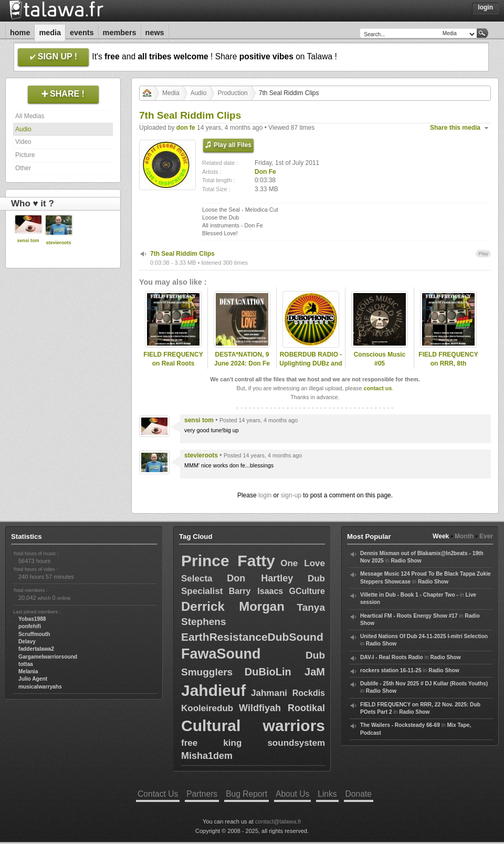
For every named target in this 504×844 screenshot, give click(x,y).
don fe (186, 128)
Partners (202, 794)
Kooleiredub (207, 708)
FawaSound (221, 654)
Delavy (27, 642)
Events (82, 33)
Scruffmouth (34, 634)
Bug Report (246, 794)
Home (20, 33)
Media (50, 33)
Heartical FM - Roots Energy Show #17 (409, 616)
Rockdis (309, 693)
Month (464, 536)
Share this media (455, 128)
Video (23, 142)
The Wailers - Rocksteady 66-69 (400, 725)
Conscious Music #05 (380, 359)
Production (232, 93)
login (265, 495)
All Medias (30, 116)
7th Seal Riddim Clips (182, 254)
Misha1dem (207, 756)
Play (483, 253)
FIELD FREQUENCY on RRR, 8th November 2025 (448, 363)
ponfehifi (30, 626)
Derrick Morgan (233, 606)
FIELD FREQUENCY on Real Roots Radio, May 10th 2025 (173, 368)
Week (441, 536)
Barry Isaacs (256, 591)
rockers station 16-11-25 (391, 670)
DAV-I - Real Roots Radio (392, 657)
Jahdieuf (213, 690)
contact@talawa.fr (278, 821)
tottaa (26, 664)
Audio (23, 129)
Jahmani (269, 693)
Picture (25, 155)
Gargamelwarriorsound (48, 657)
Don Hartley (260, 578)
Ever (486, 536)
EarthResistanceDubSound (252, 637)
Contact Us (158, 794)
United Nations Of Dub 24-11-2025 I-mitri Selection (424, 636)
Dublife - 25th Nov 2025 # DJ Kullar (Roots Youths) (424, 684)
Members (120, 33)
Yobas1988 (32, 619)
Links (327, 794)
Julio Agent (33, 679)
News (155, 33)
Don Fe (265, 172)
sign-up (291, 495)
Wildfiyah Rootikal (282, 708)
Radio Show (406, 561)
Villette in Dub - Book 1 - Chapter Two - (409, 595)
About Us (292, 794)
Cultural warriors (253, 726)
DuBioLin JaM (285, 672)
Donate (359, 794)
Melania (28, 671)
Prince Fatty (228, 561)
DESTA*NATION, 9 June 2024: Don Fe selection (242, 363)
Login (485, 7)
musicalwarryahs (40, 687)
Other (23, 168)
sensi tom (28, 241)
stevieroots (58, 243)
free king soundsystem (253, 743)
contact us (377, 388)
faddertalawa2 (36, 649)
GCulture (307, 591)
